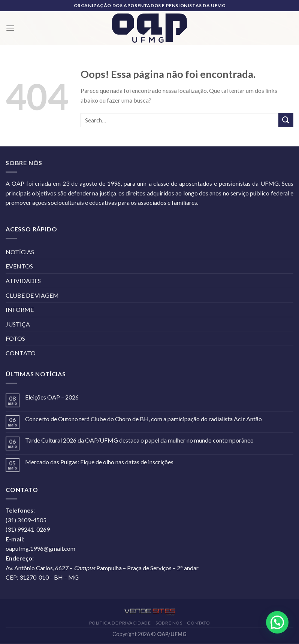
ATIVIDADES (23, 281)
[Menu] (10, 28)
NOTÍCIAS (20, 252)
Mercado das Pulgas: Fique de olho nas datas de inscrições (99, 462)
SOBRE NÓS (169, 623)
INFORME (20, 309)
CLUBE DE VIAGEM (32, 295)
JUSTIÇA (18, 324)
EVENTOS (19, 266)
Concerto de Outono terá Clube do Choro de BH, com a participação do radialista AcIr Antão (144, 419)
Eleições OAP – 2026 (52, 397)
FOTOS (15, 338)
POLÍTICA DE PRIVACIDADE (120, 623)
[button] (277, 622)
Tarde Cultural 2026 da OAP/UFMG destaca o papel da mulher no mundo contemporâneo (139, 440)
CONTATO (21, 353)
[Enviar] (286, 120)
